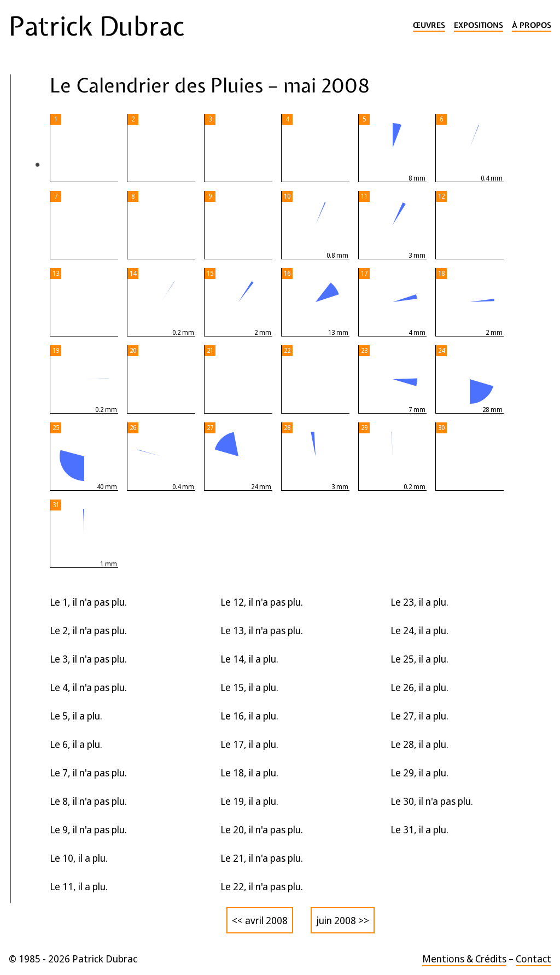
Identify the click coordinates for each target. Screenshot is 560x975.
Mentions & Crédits (464, 959)
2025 (27, 244)
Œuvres (429, 25)
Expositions (479, 25)
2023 (27, 288)
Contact (533, 959)
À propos (532, 25)
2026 (28, 222)
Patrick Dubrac (97, 26)
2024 (27, 266)
